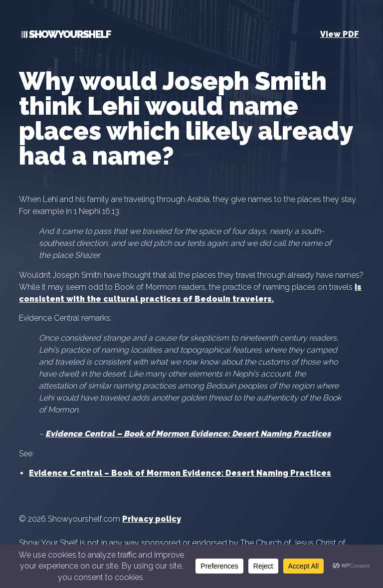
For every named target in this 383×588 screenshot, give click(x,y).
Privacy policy (152, 519)
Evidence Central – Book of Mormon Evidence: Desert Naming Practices (188, 434)
